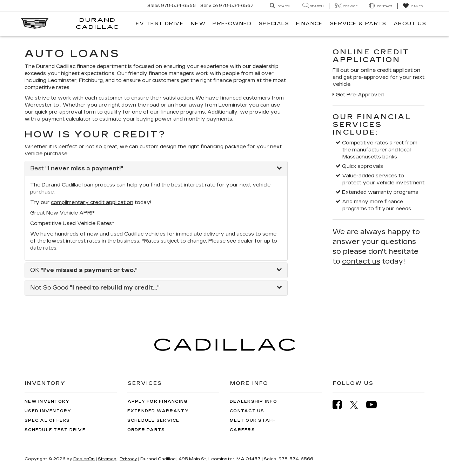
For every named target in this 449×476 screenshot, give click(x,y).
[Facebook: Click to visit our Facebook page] (341, 405)
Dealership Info (253, 402)
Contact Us (247, 411)
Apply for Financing (158, 402)
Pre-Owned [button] (232, 24)
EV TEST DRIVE (160, 24)
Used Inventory (48, 411)
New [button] (198, 24)
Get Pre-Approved (358, 95)
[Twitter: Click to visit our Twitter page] (358, 405)
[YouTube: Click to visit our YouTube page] (375, 405)
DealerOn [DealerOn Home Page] (84, 459)
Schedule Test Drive (55, 430)
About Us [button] (410, 24)
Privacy (128, 459)
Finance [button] (310, 24)
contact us (361, 261)
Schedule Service (153, 420)
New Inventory (47, 402)
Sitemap (107, 459)
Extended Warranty (158, 411)
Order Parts (146, 430)
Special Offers (47, 420)
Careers (242, 430)
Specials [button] (274, 24)
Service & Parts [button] (358, 24)
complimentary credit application (92, 202)
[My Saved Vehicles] (413, 6)
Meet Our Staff (253, 420)
